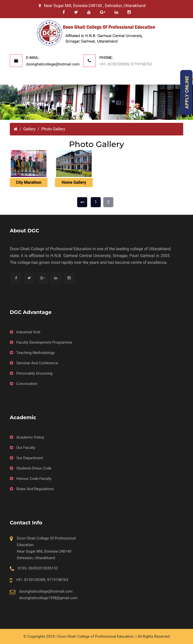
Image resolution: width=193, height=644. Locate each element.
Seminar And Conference (37, 363)
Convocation (27, 384)
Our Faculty (26, 448)
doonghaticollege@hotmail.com (53, 64)
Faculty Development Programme (44, 342)
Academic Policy (30, 437)
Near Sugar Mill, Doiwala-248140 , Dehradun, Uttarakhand (92, 6)
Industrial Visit (28, 332)
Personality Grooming (34, 373)
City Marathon (29, 182)
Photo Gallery (53, 129)
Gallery (30, 129)
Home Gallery (74, 182)
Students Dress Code (34, 468)
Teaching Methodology (35, 353)
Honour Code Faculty (34, 479)
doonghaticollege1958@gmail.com (48, 598)
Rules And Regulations (35, 489)
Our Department (30, 458)
